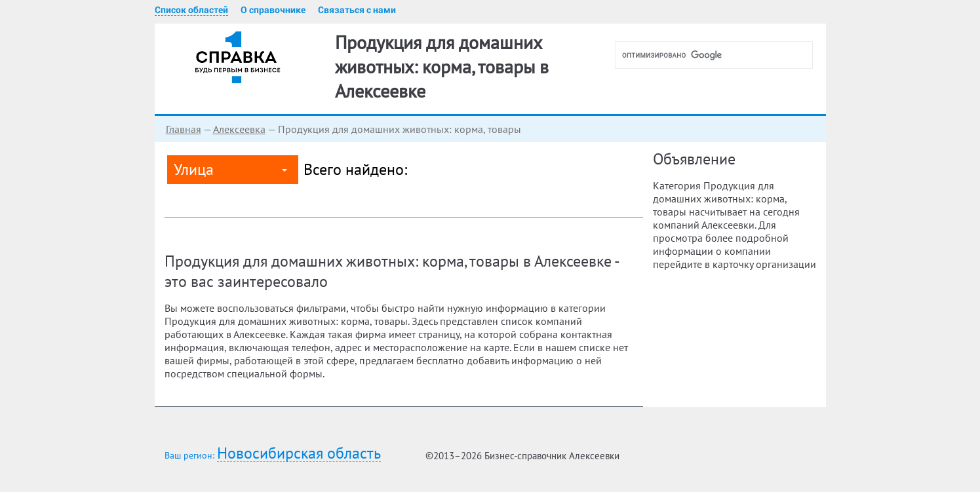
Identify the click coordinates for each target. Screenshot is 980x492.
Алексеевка (239, 129)
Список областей (191, 10)
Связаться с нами (357, 10)
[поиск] (719, 55)
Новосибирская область (299, 454)
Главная (184, 129)
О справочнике (273, 10)
